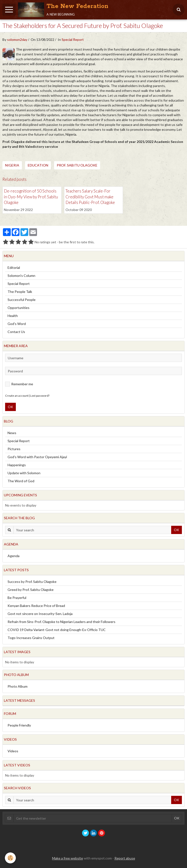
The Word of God (21, 481)
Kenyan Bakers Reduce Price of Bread (36, 606)
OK (10, 407)
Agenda (14, 556)
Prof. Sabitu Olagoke (77, 165)
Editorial (14, 267)
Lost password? (40, 396)
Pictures (14, 449)
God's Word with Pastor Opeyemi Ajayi (37, 457)
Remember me (19, 384)
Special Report (73, 39)
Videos (13, 751)
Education (38, 165)
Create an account (17, 396)
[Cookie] (10, 858)
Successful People (22, 300)
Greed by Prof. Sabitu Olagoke (31, 590)
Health (13, 316)
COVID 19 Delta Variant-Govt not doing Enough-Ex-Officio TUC (57, 630)
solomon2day (17, 39)
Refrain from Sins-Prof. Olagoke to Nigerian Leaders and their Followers (61, 622)
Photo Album (18, 686)
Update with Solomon (24, 473)
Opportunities (19, 308)
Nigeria (12, 165)
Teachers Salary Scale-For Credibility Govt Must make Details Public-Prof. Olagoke (90, 197)
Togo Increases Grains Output (31, 638)
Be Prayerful (17, 598)
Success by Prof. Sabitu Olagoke (32, 582)
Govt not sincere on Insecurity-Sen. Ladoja (40, 614)
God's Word (17, 324)
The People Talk (20, 292)
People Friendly (19, 725)
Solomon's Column (21, 276)
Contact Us (16, 332)
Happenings (17, 465)
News (12, 433)
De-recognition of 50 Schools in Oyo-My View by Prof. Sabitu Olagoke (31, 197)
